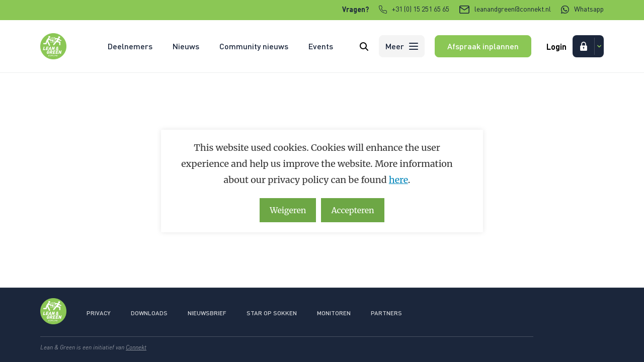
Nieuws (186, 46)
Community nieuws (254, 46)
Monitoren (334, 313)
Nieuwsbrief (207, 313)
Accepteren (352, 210)
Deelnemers (130, 46)
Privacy (99, 313)
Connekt (136, 347)
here (398, 180)
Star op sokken (272, 313)
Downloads (149, 313)
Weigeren (288, 210)
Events (321, 46)
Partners (386, 313)
